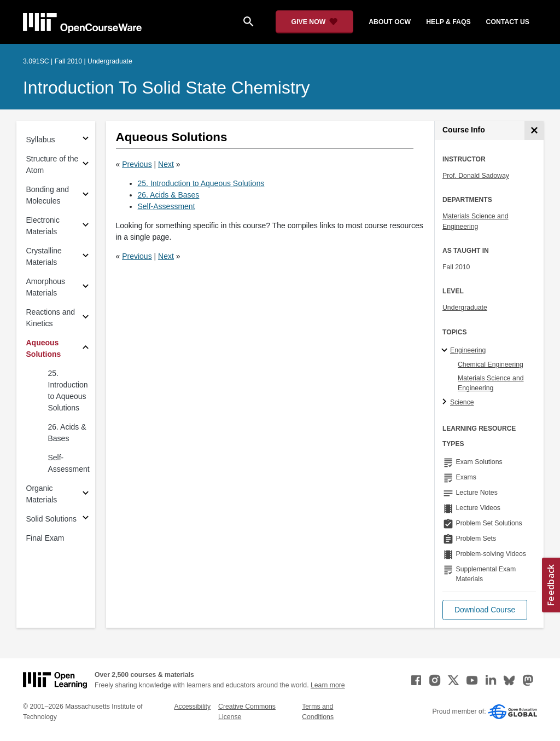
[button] (485, 610)
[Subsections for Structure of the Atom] (86, 165)
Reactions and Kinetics (51, 318)
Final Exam (45, 538)
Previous (137, 164)
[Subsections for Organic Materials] (86, 494)
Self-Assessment (69, 463)
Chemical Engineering (491, 364)
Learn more (328, 685)
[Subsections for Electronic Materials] (86, 226)
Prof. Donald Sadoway (476, 176)
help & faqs (448, 22)
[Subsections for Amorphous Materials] (86, 288)
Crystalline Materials (44, 256)
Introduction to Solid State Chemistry (166, 88)
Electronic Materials (43, 226)
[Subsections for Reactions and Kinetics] (86, 318)
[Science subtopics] (446, 402)
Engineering (468, 350)
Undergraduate (465, 308)
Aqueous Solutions (44, 348)
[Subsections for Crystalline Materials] (86, 257)
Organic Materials (42, 494)
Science (462, 402)
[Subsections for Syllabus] (86, 140)
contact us (508, 22)
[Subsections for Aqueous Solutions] (86, 349)
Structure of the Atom (52, 164)
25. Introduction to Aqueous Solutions (68, 390)
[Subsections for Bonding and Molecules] (86, 196)
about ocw (390, 22)
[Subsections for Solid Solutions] (86, 519)
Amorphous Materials (46, 287)
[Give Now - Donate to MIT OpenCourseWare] (315, 22)
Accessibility (192, 707)
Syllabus (41, 140)
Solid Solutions (52, 519)
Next (166, 164)
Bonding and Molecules (48, 195)
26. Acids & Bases (67, 433)
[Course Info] (534, 131)
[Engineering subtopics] (446, 351)
